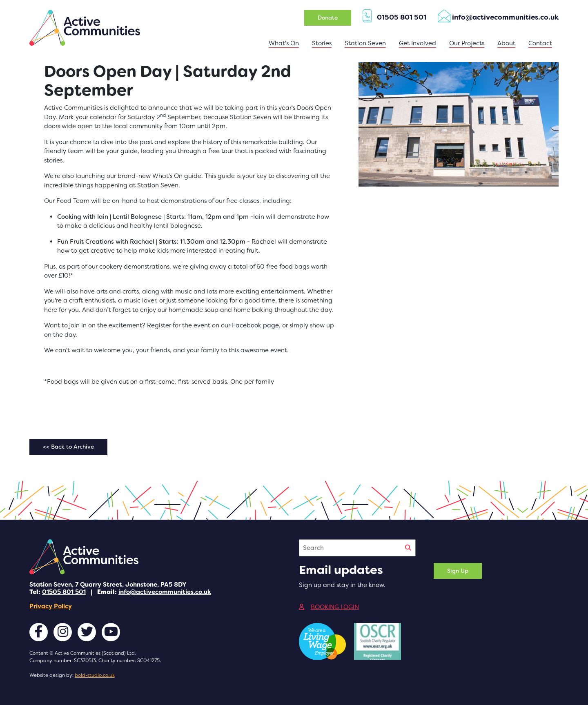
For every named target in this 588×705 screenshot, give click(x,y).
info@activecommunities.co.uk (165, 592)
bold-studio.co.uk (95, 675)
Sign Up (458, 571)
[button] (365, 43)
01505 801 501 (64, 592)
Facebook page (255, 325)
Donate (328, 18)
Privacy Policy (51, 606)
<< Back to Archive (68, 447)
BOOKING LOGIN (329, 607)
